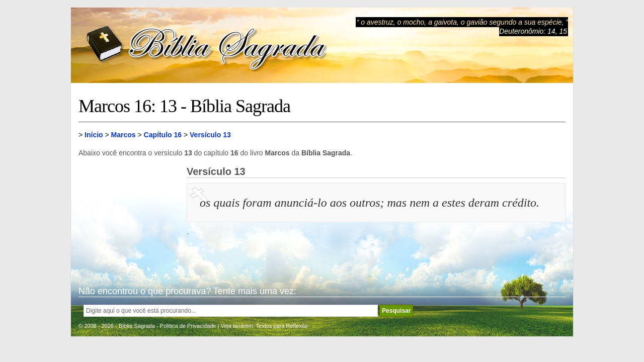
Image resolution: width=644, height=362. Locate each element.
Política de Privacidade (188, 326)
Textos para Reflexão (282, 326)
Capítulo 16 (163, 135)
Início (94, 135)
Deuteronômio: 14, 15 (533, 31)
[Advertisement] (129, 216)
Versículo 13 (210, 135)
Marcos (124, 135)
